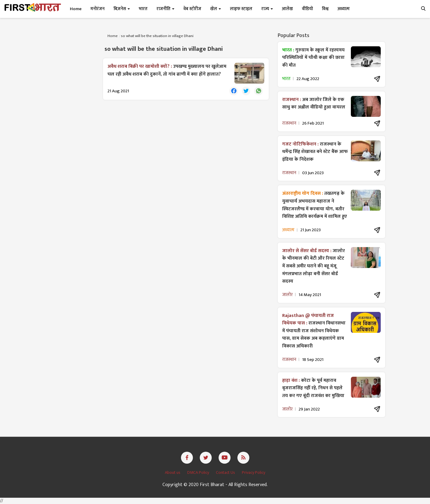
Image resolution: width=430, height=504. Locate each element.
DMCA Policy (199, 472)
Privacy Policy (254, 472)
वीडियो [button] (307, 9)
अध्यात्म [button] (344, 9)
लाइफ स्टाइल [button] (241, 9)
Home (76, 9)
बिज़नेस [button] (122, 9)
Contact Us (226, 472)
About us (173, 472)
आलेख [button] (287, 9)
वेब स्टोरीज (192, 9)
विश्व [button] (325, 9)
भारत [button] (143, 9)
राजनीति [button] (165, 9)
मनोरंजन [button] (97, 9)
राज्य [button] (267, 9)
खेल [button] (216, 9)
